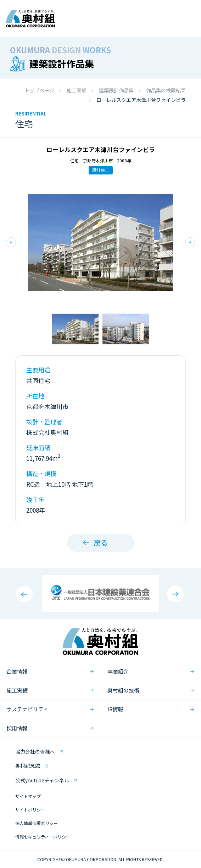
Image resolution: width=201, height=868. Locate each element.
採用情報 (17, 728)
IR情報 (115, 709)
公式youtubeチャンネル (42, 780)
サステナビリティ (27, 709)
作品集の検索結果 (166, 90)
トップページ (39, 90)
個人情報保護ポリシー (37, 823)
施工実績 (77, 90)
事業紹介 (118, 671)
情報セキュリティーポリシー (43, 837)
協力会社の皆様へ (35, 751)
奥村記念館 (28, 766)
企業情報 (17, 671)
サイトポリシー (30, 810)
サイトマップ (28, 796)
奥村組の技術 (123, 690)
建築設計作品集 (116, 90)
